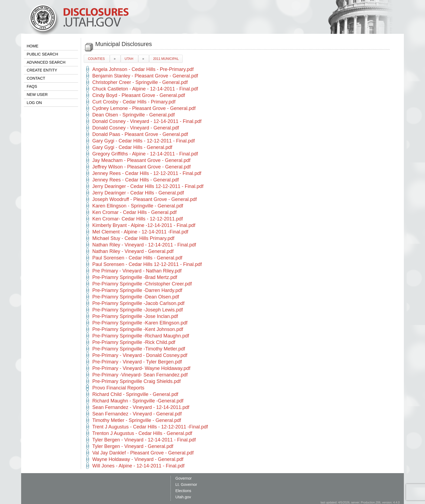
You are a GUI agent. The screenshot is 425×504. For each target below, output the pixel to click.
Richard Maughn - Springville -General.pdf (138, 401)
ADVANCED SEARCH (46, 62)
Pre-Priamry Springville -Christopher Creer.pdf (142, 284)
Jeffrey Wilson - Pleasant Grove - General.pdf (141, 167)
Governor (183, 478)
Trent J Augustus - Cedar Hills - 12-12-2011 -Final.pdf (150, 427)
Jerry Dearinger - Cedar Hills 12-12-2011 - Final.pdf (148, 186)
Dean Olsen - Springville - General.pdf (133, 115)
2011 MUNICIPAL (166, 59)
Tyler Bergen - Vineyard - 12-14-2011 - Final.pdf (144, 440)
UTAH (129, 59)
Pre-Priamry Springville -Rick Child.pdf (134, 342)
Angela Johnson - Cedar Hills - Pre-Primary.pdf (143, 69)
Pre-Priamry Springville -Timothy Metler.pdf (139, 349)
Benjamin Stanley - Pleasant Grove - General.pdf (145, 76)
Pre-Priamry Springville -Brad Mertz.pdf (135, 277)
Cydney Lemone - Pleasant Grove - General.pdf (144, 108)
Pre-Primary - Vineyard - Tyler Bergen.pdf (137, 362)
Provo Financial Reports (118, 388)
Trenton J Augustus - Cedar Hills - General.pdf (142, 433)
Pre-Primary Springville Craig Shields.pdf (136, 381)
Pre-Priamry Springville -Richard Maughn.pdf (141, 336)
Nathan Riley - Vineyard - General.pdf (133, 251)
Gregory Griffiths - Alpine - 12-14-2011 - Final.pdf (145, 154)
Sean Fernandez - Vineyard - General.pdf (137, 414)
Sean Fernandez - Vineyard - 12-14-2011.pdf (141, 407)
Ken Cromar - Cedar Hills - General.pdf (134, 212)
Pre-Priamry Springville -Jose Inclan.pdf (135, 316)
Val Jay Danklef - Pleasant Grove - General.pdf (143, 453)
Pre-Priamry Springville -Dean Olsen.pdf (136, 297)
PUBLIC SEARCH (42, 54)
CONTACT (36, 78)
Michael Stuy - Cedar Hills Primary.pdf (133, 238)
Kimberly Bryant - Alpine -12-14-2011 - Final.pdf (144, 225)
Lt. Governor (186, 485)
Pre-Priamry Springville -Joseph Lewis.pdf (137, 310)
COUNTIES (97, 59)
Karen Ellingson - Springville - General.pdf (138, 206)
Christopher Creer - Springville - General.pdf (140, 82)
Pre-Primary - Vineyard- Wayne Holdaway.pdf (141, 368)
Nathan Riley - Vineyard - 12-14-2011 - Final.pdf (144, 245)
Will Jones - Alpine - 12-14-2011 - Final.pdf (138, 466)
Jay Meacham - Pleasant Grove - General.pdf (141, 160)
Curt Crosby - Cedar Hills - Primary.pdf (134, 102)
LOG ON (34, 103)
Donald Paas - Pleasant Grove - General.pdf (140, 134)
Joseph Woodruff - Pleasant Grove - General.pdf (144, 199)
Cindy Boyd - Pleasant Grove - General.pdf (139, 95)
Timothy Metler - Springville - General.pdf (136, 420)
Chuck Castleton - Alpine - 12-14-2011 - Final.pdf (145, 89)
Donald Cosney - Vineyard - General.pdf (136, 128)
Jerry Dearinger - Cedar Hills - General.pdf (138, 193)
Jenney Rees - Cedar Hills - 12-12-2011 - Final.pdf (147, 173)
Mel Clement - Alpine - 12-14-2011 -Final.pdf (140, 232)
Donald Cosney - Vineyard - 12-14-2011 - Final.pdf (147, 121)
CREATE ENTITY (42, 70)
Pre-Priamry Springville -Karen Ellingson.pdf (140, 323)
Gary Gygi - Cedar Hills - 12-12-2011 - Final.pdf (143, 141)
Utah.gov (183, 497)
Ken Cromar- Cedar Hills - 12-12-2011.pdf (137, 219)
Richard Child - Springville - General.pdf (135, 394)
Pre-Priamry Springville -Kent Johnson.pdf (138, 329)
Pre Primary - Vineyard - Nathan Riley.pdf (137, 271)
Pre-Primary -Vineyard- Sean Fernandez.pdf (140, 375)
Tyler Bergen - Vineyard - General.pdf (133, 446)
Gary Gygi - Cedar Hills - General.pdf (132, 147)
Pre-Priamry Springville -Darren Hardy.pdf (137, 290)
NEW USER (37, 95)
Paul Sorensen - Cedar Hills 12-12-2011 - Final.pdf (147, 264)
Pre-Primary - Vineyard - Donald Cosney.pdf (140, 355)
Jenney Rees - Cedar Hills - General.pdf (135, 180)
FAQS (32, 86)
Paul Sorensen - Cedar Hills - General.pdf (137, 258)
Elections (183, 491)
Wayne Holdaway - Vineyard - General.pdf (138, 459)
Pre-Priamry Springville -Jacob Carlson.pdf (138, 303)
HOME (32, 46)
